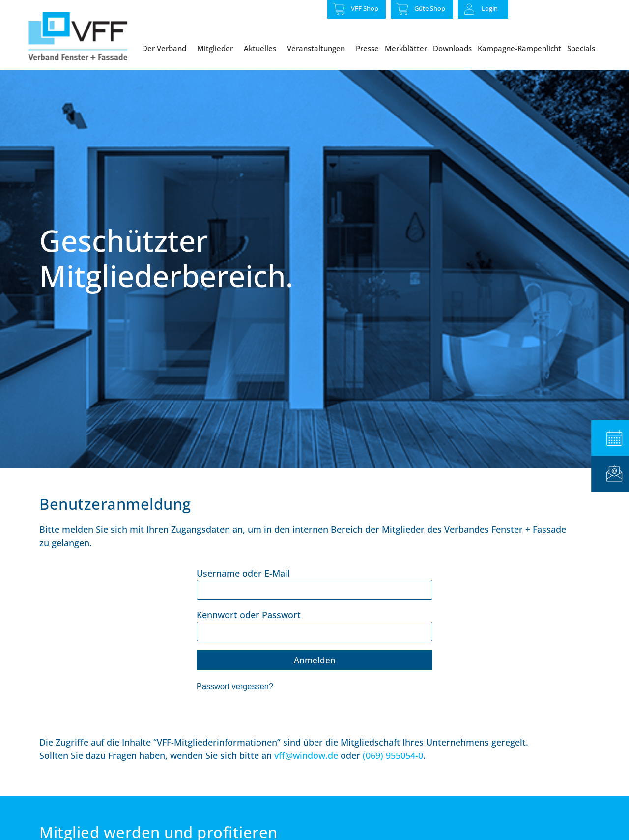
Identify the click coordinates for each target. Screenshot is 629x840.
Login (490, 8)
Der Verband (167, 48)
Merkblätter (406, 48)
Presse (367, 48)
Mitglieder (217, 48)
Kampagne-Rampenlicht (519, 48)
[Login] (469, 9)
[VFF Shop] (339, 9)
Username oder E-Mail (243, 595)
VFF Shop (365, 8)
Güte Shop (430, 8)
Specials (584, 48)
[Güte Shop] (402, 9)
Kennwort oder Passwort (249, 637)
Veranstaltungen (318, 48)
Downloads (452, 48)
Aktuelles (262, 48)
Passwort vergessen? (235, 708)
